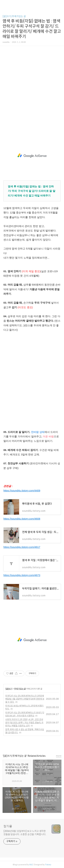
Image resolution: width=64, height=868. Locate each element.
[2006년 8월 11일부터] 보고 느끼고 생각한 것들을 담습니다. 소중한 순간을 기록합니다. (25, 833)
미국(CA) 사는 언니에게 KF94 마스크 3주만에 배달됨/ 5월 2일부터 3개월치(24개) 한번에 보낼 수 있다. (25, 699)
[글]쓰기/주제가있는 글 (14, 16)
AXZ (31, 865)
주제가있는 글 (20, 689)
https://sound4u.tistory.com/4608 (22, 519)
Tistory (48, 865)
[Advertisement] (32, 93)
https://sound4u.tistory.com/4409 (22, 490)
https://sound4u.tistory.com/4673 (22, 575)
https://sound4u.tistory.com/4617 (22, 547)
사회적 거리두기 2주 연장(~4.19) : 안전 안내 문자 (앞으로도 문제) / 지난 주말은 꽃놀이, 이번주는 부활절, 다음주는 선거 (24, 722)
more (59, 756)
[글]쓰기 (9, 689)
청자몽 (8, 826)
